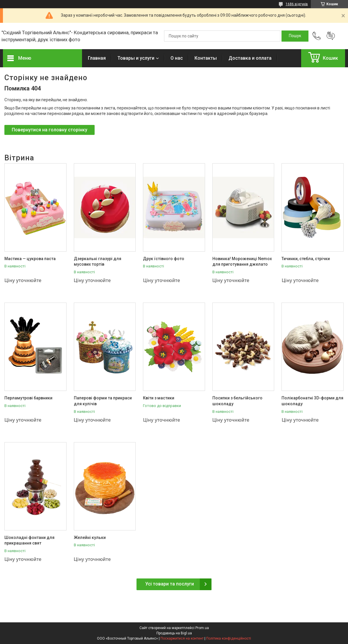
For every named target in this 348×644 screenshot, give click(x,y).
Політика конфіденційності (229, 638)
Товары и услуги (136, 58)
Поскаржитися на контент (182, 638)
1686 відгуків (297, 4)
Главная (97, 58)
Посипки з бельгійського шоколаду (237, 401)
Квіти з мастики (159, 398)
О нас (177, 58)
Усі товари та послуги (170, 584)
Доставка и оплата (250, 58)
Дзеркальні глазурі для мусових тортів (98, 262)
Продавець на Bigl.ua (174, 633)
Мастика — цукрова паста (30, 259)
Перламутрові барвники (28, 398)
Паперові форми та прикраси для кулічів (103, 401)
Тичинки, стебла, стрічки (306, 259)
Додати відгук (331, 36)
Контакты (206, 58)
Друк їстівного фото (164, 259)
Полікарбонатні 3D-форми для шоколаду (312, 401)
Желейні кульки (90, 537)
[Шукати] (295, 36)
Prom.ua (202, 628)
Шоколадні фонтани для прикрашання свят (29, 540)
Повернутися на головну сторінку (50, 130)
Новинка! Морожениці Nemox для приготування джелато (242, 262)
